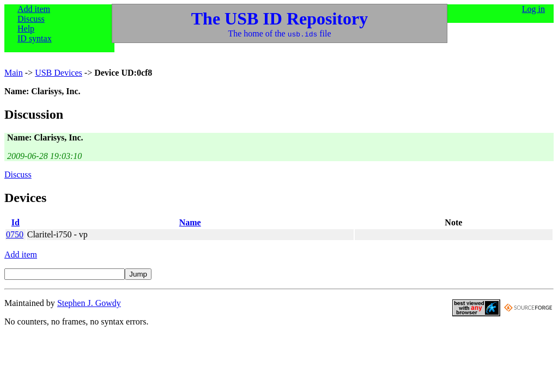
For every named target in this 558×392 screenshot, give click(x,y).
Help (26, 29)
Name (190, 222)
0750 (15, 234)
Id (16, 222)
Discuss (31, 19)
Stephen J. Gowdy (89, 303)
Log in (533, 9)
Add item (34, 9)
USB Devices (59, 73)
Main (14, 73)
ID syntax (35, 38)
